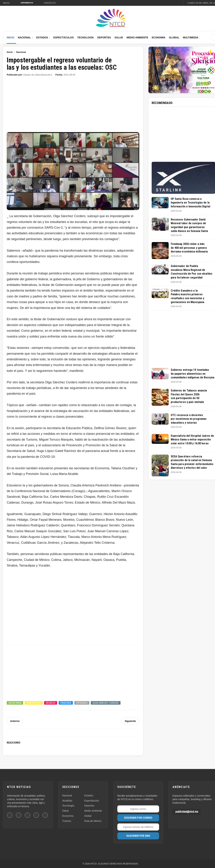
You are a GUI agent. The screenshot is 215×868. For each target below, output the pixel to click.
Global (174, 37)
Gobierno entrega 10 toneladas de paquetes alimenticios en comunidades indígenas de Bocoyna (193, 374)
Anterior (15, 721)
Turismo (67, 821)
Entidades (82, 703)
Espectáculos (63, 37)
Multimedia (191, 37)
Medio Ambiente (137, 37)
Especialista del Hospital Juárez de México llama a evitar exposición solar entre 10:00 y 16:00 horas (192, 440)
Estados (42, 37)
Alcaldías (67, 801)
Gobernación (34, 703)
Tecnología (86, 37)
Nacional (24, 37)
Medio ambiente (93, 811)
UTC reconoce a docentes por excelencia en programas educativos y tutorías (189, 419)
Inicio (6, 3)
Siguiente (130, 721)
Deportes (104, 37)
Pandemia (66, 703)
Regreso (51, 703)
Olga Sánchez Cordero (106, 703)
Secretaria (15, 703)
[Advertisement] (73, 106)
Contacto (50, 3)
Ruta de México (93, 821)
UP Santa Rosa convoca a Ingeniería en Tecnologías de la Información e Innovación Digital (190, 203)
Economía (158, 37)
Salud (119, 37)
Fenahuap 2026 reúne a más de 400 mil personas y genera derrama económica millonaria (189, 248)
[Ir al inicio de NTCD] (111, 18)
